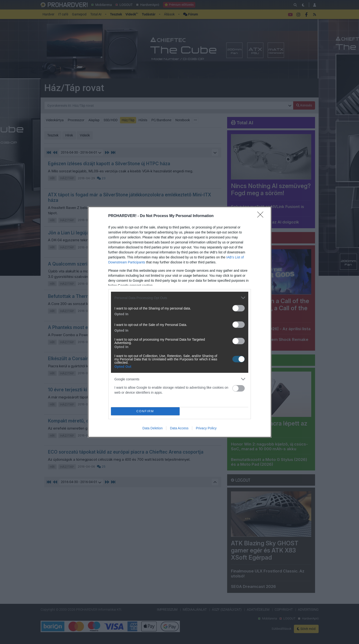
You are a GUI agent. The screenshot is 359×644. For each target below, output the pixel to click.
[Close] (262, 216)
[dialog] (180, 322)
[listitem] (180, 298)
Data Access (179, 428)
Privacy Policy (206, 428)
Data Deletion (153, 428)
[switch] (239, 308)
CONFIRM (145, 411)
